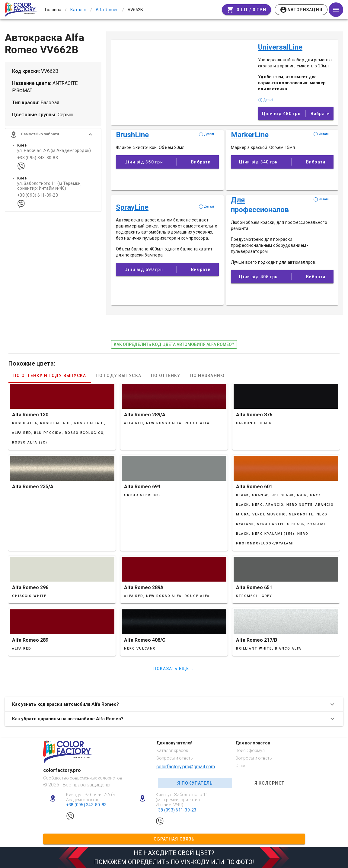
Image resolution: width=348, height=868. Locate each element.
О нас (241, 766)
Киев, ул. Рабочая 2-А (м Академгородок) (91, 797)
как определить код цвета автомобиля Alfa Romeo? (174, 344)
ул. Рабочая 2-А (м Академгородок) (54, 153)
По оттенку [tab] (166, 376)
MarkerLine (250, 135)
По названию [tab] (208, 376)
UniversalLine (280, 47)
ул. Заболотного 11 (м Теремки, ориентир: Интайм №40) (49, 188)
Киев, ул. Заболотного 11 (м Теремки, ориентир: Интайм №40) (182, 800)
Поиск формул (250, 750)
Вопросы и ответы (175, 758)
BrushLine (132, 135)
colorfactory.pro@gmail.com (186, 767)
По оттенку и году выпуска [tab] (50, 376)
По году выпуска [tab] (118, 376)
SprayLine (132, 207)
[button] (53, 137)
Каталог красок (172, 750)
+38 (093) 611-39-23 (38, 198)
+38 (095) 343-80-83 (38, 160)
